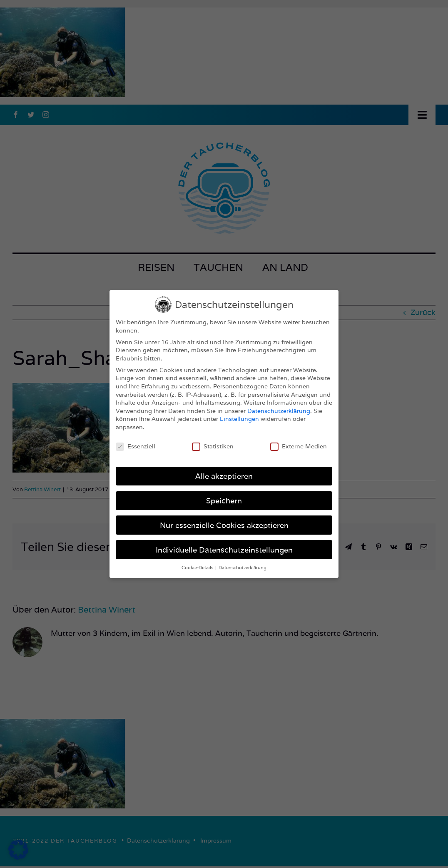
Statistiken (213, 447)
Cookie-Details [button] (198, 568)
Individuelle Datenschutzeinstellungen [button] (224, 550)
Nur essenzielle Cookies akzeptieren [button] (224, 525)
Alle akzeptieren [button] (224, 476)
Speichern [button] (224, 501)
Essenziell (136, 447)
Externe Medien (299, 447)
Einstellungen (239, 419)
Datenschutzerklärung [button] (243, 568)
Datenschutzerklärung (279, 411)
